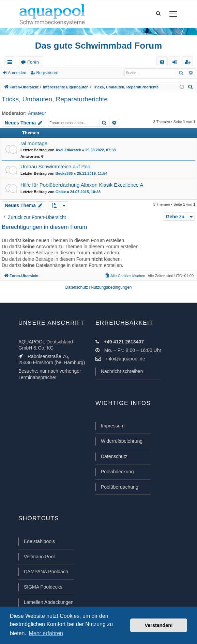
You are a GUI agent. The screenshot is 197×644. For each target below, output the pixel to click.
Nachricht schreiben (122, 371)
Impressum (113, 426)
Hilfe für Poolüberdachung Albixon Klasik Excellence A (82, 185)
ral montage (34, 143)
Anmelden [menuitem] (176, 63)
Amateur (37, 113)
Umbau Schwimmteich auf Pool (56, 166)
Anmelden (17, 73)
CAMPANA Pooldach (46, 572)
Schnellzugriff (11, 63)
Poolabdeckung (117, 472)
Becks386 (64, 173)
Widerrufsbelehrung (122, 441)
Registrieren (47, 73)
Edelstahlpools (39, 541)
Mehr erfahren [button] (46, 633)
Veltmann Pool (39, 557)
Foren (33, 62)
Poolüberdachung (120, 487)
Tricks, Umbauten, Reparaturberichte (55, 99)
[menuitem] (162, 62)
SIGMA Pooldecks (43, 587)
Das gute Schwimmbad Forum (99, 46)
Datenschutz (114, 456)
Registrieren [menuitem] (189, 63)
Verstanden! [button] (159, 625)
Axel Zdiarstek (68, 150)
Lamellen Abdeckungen (49, 602)
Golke (61, 192)
